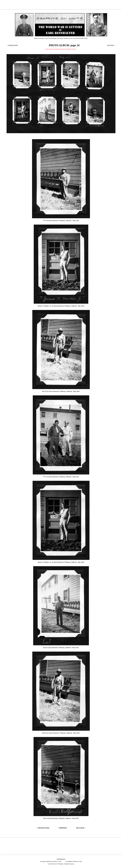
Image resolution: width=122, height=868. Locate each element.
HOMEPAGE (63, 828)
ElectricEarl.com (61, 859)
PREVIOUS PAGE (13, 45)
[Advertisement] (61, 5)
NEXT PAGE (110, 45)
